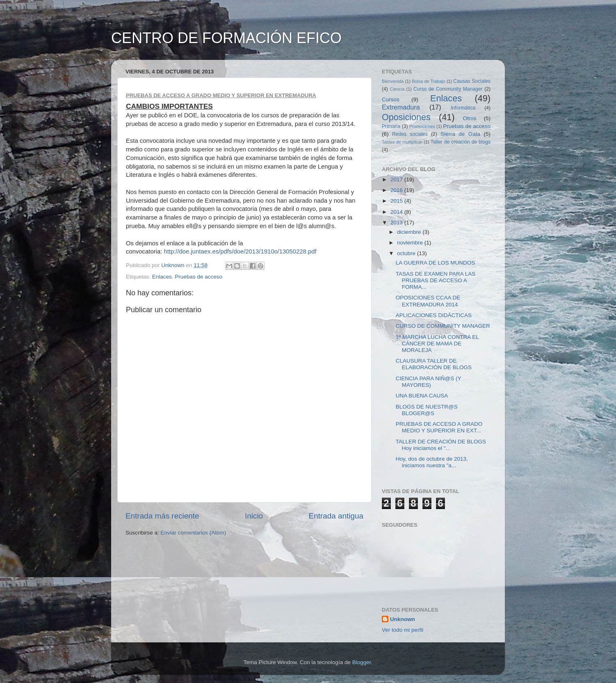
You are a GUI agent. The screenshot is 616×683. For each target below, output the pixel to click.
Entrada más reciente (162, 516)
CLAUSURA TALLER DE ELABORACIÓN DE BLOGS (434, 364)
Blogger (362, 662)
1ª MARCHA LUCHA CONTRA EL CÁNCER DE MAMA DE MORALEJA (437, 344)
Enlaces (162, 277)
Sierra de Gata (460, 134)
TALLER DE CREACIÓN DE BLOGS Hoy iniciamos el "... (441, 445)
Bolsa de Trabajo (429, 81)
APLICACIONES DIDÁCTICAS (434, 315)
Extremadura (401, 107)
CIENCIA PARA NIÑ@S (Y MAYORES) (429, 382)
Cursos (391, 99)
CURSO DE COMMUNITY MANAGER (443, 326)
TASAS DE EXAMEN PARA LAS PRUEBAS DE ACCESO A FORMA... (436, 280)
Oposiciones (406, 117)
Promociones (422, 126)
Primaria (391, 126)
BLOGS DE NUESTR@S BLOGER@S (427, 410)
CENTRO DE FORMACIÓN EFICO (226, 38)
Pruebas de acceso (198, 277)
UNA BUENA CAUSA (422, 396)
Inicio (254, 516)
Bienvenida (393, 81)
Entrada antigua (336, 516)
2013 (397, 223)
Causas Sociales (472, 81)
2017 (397, 179)
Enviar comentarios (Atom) (194, 533)
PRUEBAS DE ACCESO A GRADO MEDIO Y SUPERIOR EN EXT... (439, 427)
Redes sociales (410, 134)
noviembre (411, 243)
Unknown (403, 619)
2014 (397, 212)
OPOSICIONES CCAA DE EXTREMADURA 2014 (428, 301)
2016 (397, 190)
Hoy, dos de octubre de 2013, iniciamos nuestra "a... (432, 462)
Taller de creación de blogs (461, 142)
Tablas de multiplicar (402, 142)
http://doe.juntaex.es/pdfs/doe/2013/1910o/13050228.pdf (240, 251)
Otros (470, 118)
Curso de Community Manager (448, 89)
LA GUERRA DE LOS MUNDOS (436, 263)
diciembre (410, 232)
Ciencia (397, 89)
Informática (463, 108)
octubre (407, 253)
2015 (397, 201)
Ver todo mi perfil (403, 630)
